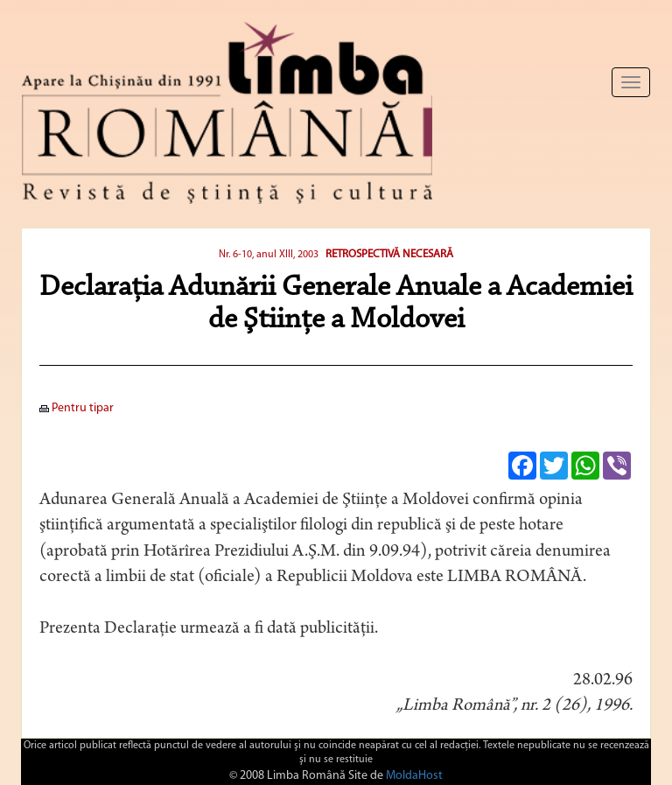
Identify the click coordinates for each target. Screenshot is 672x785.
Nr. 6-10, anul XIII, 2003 (269, 255)
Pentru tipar (77, 408)
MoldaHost (414, 776)
